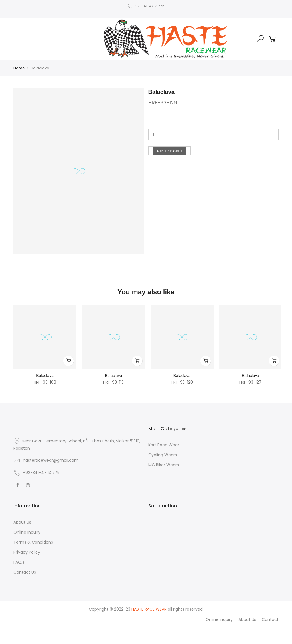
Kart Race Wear (164, 445)
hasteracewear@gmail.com (51, 460)
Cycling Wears (163, 455)
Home (19, 68)
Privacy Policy (27, 552)
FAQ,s (19, 562)
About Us (22, 522)
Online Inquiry (27, 532)
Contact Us (25, 572)
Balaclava (45, 376)
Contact (270, 619)
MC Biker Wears (164, 465)
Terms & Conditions (33, 542)
